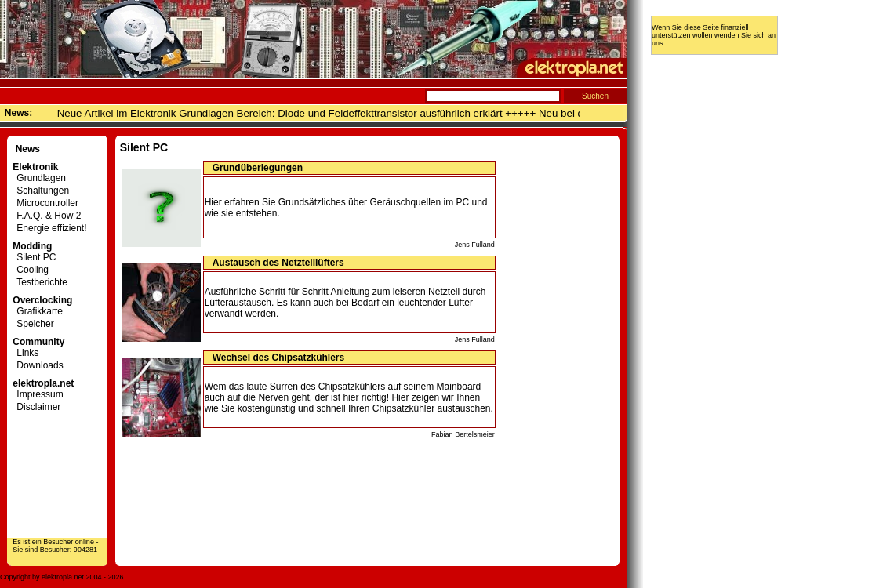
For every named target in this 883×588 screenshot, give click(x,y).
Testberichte (40, 282)
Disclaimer (36, 407)
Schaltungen (41, 191)
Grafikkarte (38, 311)
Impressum (38, 394)
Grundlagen (39, 178)
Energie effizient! (49, 228)
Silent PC (34, 257)
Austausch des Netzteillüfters (278, 263)
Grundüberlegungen (258, 168)
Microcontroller (45, 203)
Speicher (33, 324)
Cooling (31, 270)
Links (25, 353)
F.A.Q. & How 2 (47, 216)
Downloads (38, 365)
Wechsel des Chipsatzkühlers (279, 358)
